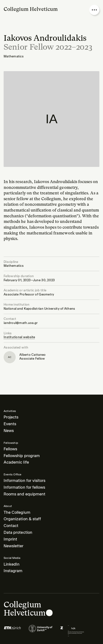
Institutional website (19, 337)
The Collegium (17, 512)
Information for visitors (24, 481)
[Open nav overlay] (94, 10)
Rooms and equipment (24, 494)
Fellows (10, 449)
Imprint (10, 539)
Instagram (13, 571)
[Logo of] (12, 631)
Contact (11, 526)
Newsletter (14, 546)
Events (10, 424)
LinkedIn (12, 564)
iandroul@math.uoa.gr (21, 323)
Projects (11, 417)
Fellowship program (22, 456)
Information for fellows (24, 487)
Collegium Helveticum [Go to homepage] (31, 9)
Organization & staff (22, 519)
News (9, 431)
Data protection (18, 532)
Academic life (16, 462)
